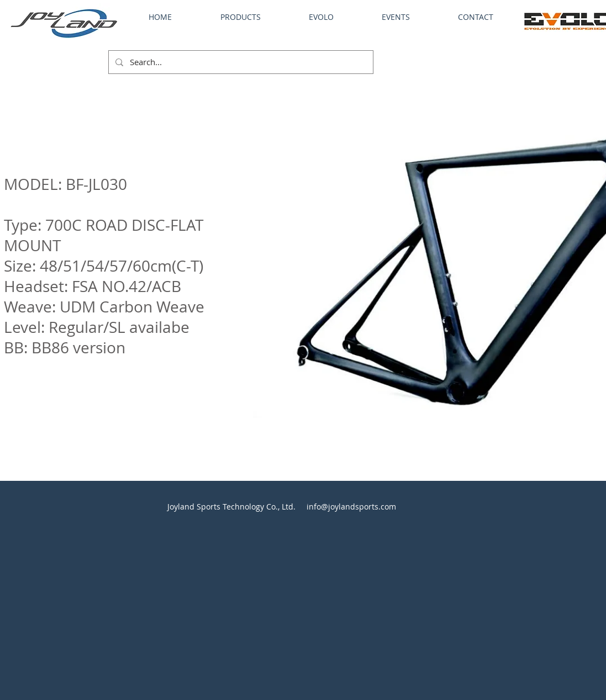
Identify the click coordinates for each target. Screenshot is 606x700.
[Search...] (240, 62)
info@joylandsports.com (351, 507)
